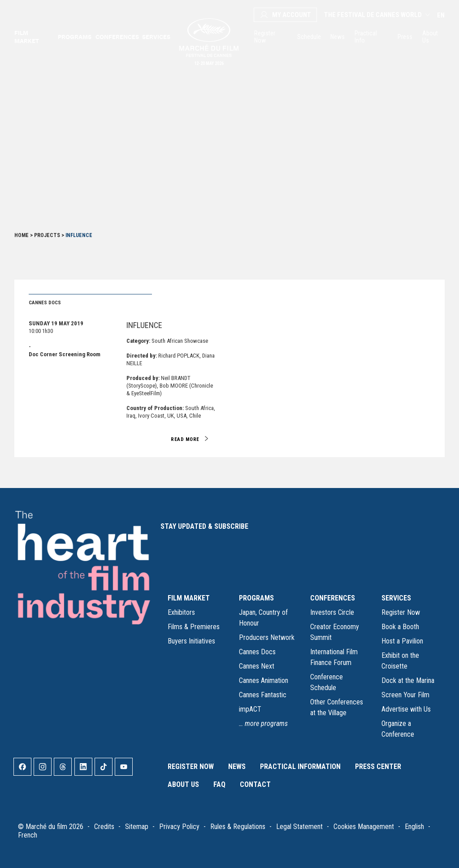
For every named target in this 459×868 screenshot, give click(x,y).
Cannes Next (257, 666)
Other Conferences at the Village (337, 707)
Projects (47, 235)
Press (405, 37)
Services (156, 37)
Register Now (265, 37)
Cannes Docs (257, 652)
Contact (255, 784)
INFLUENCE (144, 325)
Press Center (378, 767)
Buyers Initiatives (191, 641)
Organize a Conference (398, 729)
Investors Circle (332, 612)
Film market (27, 37)
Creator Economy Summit (335, 632)
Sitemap (137, 827)
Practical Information (300, 767)
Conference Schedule (327, 682)
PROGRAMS (256, 598)
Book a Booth (400, 627)
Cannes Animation (264, 680)
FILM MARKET (189, 598)
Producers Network (267, 637)
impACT (250, 709)
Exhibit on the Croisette (400, 661)
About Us (430, 37)
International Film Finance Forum (334, 657)
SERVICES (396, 598)
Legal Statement (299, 827)
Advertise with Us (406, 709)
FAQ (219, 784)
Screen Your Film (405, 695)
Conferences (116, 37)
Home (22, 235)
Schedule (308, 37)
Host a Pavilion (402, 641)
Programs (74, 37)
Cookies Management (364, 827)
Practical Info (366, 37)
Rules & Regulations (238, 827)
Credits (104, 827)
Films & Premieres (194, 627)
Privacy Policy (179, 827)
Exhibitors (181, 612)
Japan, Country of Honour (263, 618)
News (337, 37)
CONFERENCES (333, 598)
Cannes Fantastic (263, 695)
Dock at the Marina (408, 680)
